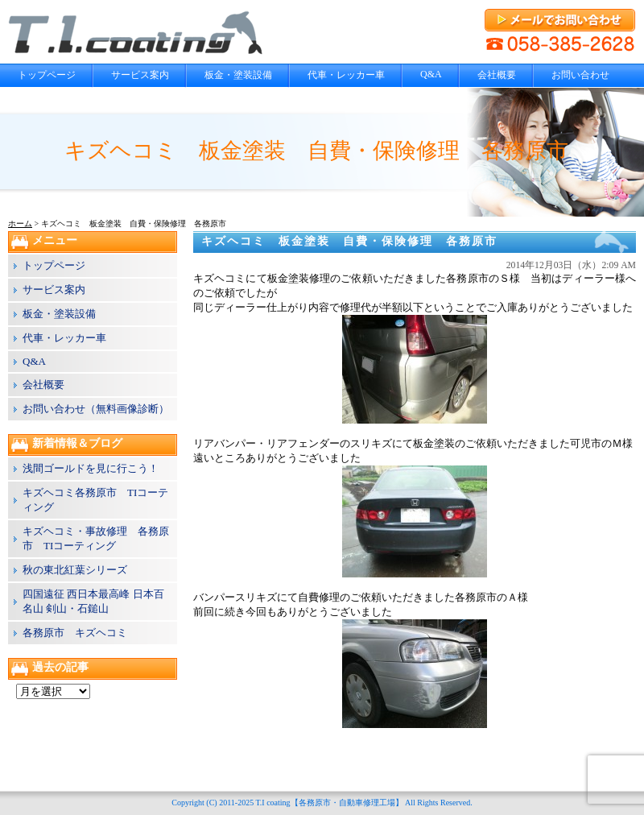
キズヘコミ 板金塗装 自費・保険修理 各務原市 (349, 241)
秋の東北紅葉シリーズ (75, 570)
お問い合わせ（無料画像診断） (96, 409)
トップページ (47, 75)
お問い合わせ (580, 75)
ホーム (20, 223)
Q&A (431, 74)
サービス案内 (140, 75)
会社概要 (497, 75)
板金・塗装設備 (238, 75)
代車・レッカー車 (346, 75)
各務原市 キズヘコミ (75, 633)
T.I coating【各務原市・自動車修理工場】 (329, 803)
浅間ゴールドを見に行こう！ (91, 468)
